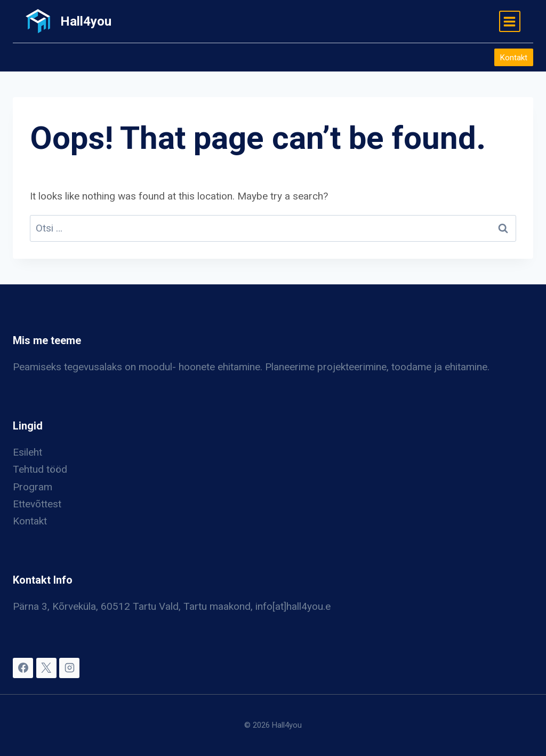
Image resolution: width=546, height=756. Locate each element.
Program (33, 487)
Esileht (27, 452)
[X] (46, 668)
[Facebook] (23, 668)
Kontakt (513, 58)
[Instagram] (69, 668)
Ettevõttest (37, 504)
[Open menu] (510, 21)
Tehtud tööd (40, 469)
